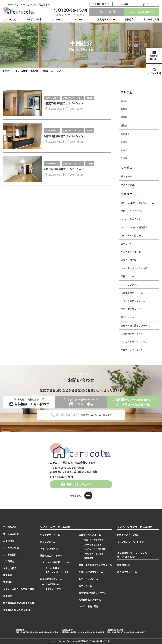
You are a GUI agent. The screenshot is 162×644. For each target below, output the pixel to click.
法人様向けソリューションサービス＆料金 (132, 555)
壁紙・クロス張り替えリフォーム (137, 203)
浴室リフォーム (129, 276)
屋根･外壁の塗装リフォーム (92, 592)
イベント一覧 (104, 12)
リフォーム (126, 176)
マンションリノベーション (134, 342)
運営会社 (8, 575)
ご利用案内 (9, 561)
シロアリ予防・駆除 (89, 606)
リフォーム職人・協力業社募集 (19, 589)
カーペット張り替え (131, 219)
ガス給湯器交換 (52, 584)
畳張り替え (126, 244)
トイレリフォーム (130, 285)
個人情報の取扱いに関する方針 (19, 603)
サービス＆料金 (34, 19)
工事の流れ (9, 541)
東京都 (124, 117)
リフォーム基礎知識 (139, 12)
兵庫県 (90, 131)
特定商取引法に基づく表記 (16, 610)
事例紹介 (129, 19)
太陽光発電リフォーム (132, 333)
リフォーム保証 (11, 547)
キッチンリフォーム (131, 252)
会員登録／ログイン (101, 4)
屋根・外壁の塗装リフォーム (135, 325)
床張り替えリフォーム (90, 535)
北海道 (124, 150)
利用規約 (8, 596)
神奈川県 (125, 134)
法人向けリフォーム (127, 572)
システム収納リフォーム (133, 301)
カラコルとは (10, 527)
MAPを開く (76, 495)
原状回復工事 (124, 565)
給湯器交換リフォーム (51, 579)
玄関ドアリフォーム (131, 309)
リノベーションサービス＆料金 (135, 527)
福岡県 (124, 142)
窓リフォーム (128, 317)
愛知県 (124, 125)
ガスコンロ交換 (129, 260)
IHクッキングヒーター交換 (134, 268)
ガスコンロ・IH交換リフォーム (56, 562)
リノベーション (52, 98)
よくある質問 (10, 554)
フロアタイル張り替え (132, 235)
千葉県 (124, 158)
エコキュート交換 (53, 589)
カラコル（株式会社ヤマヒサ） (100, 641)
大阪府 (90, 98)
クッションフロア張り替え (134, 227)
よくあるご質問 (151, 19)
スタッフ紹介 (10, 568)
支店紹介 (8, 582)
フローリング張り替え (132, 211)
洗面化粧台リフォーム (132, 293)
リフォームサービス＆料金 (55, 527)
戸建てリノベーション (73, 98)
